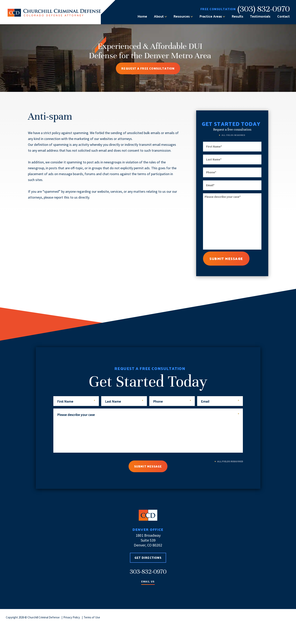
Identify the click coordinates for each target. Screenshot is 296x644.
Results (237, 16)
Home (142, 16)
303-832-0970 (148, 572)
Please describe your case (148, 414)
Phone (172, 401)
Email (220, 401)
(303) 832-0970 (264, 9)
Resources (182, 16)
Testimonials (260, 16)
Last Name (124, 401)
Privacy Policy (72, 617)
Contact (283, 16)
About (159, 16)
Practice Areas (211, 16)
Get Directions (148, 558)
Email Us (148, 582)
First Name (76, 401)
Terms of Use (92, 617)
